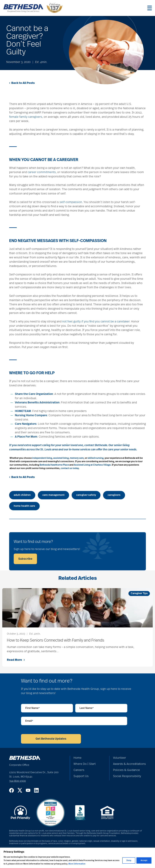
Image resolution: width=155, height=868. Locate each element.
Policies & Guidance (126, 770)
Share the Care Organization (34, 394)
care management (53, 495)
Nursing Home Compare (31, 415)
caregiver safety (86, 495)
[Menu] (150, 8)
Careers (79, 770)
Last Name (87, 708)
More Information (77, 864)
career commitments (42, 172)
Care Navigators (26, 424)
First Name (32, 708)
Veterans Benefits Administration (37, 403)
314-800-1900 (17, 781)
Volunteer (120, 758)
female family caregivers (26, 117)
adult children (22, 495)
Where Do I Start (85, 764)
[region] (77, 858)
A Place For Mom (26, 437)
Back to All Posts (22, 83)
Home (77, 758)
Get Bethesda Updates (51, 739)
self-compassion (71, 202)
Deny (129, 860)
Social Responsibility (127, 776)
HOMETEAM (23, 411)
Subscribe (25, 559)
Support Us (81, 776)
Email (29, 721)
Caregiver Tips (139, 593)
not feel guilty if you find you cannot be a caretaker (96, 322)
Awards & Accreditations (129, 764)
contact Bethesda (96, 445)
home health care (24, 506)
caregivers (114, 495)
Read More (16, 660)
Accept (144, 860)
